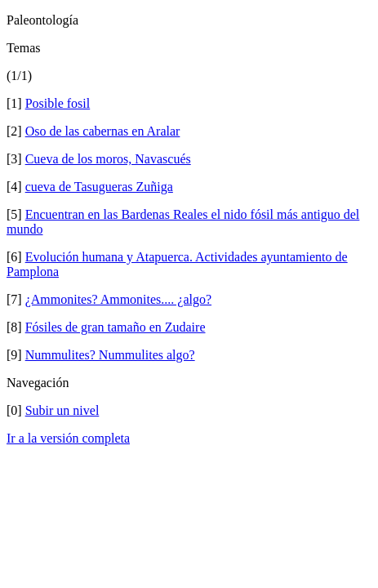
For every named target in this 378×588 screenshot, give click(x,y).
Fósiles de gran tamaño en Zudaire (116, 327)
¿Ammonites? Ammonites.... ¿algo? (118, 299)
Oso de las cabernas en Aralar (103, 131)
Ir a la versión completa (68, 438)
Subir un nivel (62, 410)
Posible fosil (58, 103)
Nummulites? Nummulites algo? (110, 355)
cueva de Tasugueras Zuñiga (99, 187)
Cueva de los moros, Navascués (108, 159)
